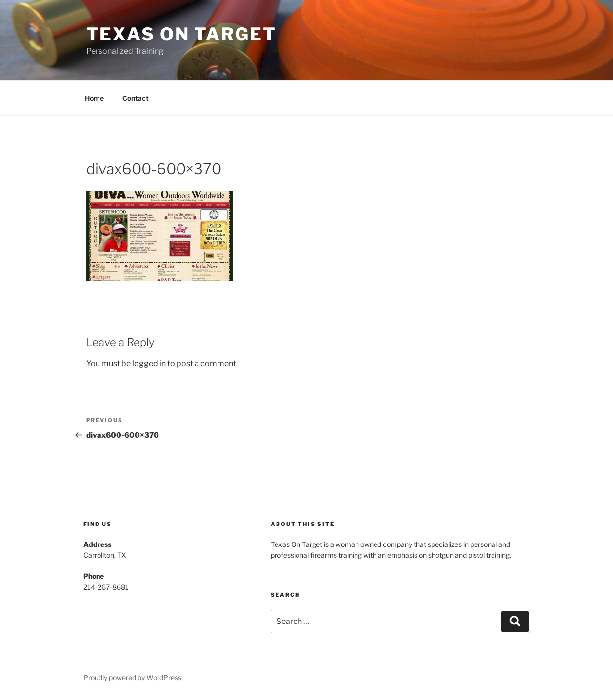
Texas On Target (181, 34)
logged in (149, 363)
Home (94, 98)
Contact (136, 98)
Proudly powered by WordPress (132, 677)
